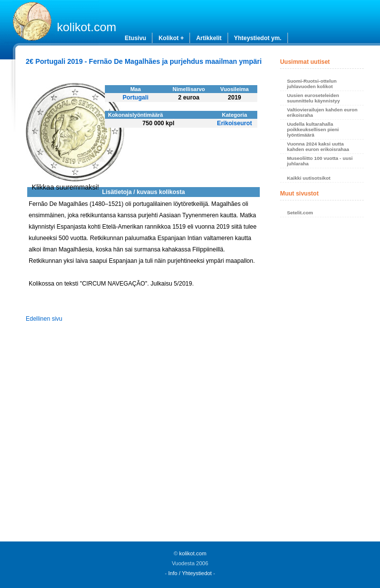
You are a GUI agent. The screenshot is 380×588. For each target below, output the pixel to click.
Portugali (136, 98)
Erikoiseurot (235, 123)
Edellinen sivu (44, 319)
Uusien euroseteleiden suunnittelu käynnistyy (313, 98)
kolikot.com (87, 27)
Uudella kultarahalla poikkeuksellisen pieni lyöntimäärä (313, 129)
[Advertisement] (322, 382)
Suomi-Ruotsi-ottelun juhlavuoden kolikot (312, 84)
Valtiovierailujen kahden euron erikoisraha (322, 112)
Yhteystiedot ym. (258, 38)
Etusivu (135, 38)
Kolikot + (171, 38)
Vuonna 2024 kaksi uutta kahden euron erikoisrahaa (318, 147)
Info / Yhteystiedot (190, 573)
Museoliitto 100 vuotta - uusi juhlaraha (320, 161)
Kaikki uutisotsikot (309, 178)
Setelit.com (300, 213)
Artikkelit (209, 38)
